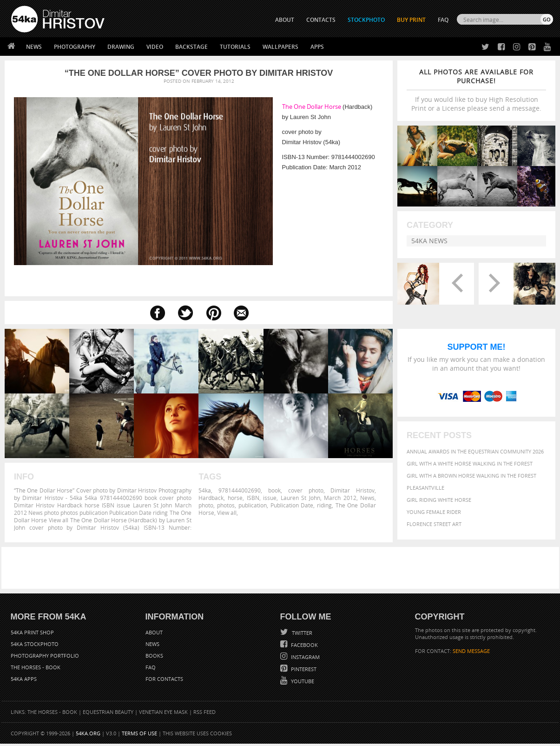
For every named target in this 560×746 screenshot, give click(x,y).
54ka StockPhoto (35, 646)
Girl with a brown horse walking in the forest (471, 481)
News (34, 47)
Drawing (121, 47)
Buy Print (411, 20)
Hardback (211, 498)
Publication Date (292, 505)
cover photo (306, 490)
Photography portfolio (45, 658)
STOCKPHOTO (366, 20)
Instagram (305, 659)
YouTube (302, 683)
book (274, 490)
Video (155, 47)
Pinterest (303, 671)
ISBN (253, 498)
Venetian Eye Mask (163, 714)
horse (235, 498)
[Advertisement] (282, 570)
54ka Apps (24, 681)
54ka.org (88, 736)
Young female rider (434, 517)
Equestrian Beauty (108, 714)
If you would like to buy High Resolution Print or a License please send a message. (476, 90)
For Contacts (164, 681)
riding (324, 505)
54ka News (429, 241)
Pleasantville (425, 493)
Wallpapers (280, 47)
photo (206, 505)
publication (253, 505)
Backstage (191, 47)
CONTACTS (321, 20)
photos (226, 505)
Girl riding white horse (439, 505)
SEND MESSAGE (471, 653)
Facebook (304, 647)
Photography (75, 47)
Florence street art (434, 529)
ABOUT (285, 20)
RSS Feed (204, 714)
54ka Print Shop (32, 635)
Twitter (301, 635)
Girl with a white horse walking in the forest (470, 469)
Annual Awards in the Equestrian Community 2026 (475, 456)
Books (154, 658)
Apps (317, 47)
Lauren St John (300, 498)
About (154, 635)
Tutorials (235, 47)
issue (270, 498)
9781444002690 (240, 490)
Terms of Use (139, 736)
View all (227, 513)
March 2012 (340, 498)
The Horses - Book (36, 669)
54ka (205, 490)
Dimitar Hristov (352, 490)
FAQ (443, 20)
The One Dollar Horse (312, 107)
